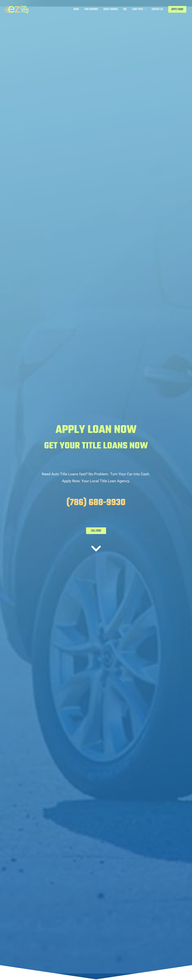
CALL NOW (96, 531)
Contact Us (157, 9)
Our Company (91, 9)
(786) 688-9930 (96, 503)
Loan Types (137, 9)
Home (76, 9)
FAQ (125, 9)
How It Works (111, 9)
